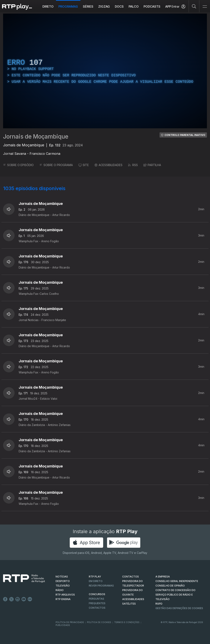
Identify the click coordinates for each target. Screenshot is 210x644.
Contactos (97, 608)
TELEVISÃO (63, 586)
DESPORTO (63, 581)
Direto (48, 6)
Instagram (18, 599)
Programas (68, 6)
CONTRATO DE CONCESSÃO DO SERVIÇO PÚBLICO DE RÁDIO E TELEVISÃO (175, 595)
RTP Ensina (63, 599)
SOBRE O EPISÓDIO (18, 165)
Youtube (24, 599)
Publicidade (63, 625)
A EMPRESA (163, 577)
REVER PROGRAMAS (101, 586)
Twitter (11, 599)
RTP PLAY (95, 577)
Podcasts (152, 6)
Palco (134, 6)
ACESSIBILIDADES (108, 165)
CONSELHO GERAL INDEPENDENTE (177, 581)
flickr (30, 599)
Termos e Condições (127, 622)
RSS (133, 165)
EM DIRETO (96, 581)
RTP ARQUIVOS (65, 595)
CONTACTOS (131, 577)
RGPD (159, 604)
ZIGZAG (104, 6)
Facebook (5, 599)
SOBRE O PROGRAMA (56, 165)
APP (168, 6)
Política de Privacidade (70, 622)
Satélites (129, 604)
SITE (84, 165)
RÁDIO (60, 590)
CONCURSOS (97, 594)
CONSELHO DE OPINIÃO (170, 586)
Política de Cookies (99, 622)
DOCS (119, 6)
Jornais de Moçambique (36, 137)
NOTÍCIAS (62, 577)
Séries (88, 6)
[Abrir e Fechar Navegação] (205, 7)
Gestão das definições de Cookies (179, 608)
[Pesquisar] (194, 6)
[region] (105, 71)
